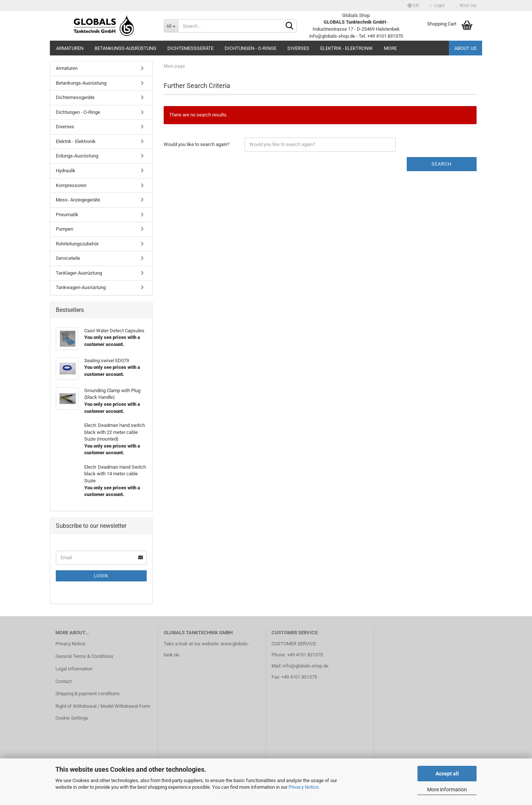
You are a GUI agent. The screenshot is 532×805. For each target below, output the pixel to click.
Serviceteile (68, 258)
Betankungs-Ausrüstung (125, 48)
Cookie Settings (72, 718)
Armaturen (70, 48)
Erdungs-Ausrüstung (77, 156)
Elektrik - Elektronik (347, 48)
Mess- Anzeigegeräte (78, 200)
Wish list (466, 6)
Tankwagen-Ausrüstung (81, 287)
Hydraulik (66, 171)
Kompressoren (71, 185)
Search (441, 164)
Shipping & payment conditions (88, 694)
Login (437, 6)
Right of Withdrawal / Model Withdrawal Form (103, 706)
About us (465, 48)
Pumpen (64, 229)
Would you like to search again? (197, 144)
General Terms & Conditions (84, 656)
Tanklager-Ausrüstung (79, 273)
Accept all (447, 774)
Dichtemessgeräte (190, 48)
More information (447, 789)
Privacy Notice (303, 787)
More (390, 48)
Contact (64, 681)
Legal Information (74, 669)
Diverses (298, 48)
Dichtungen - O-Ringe (250, 48)
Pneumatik (67, 215)
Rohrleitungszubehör (77, 244)
